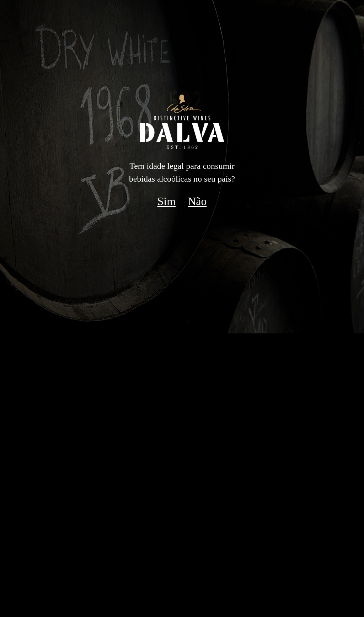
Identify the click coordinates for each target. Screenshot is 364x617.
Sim (167, 201)
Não (197, 201)
